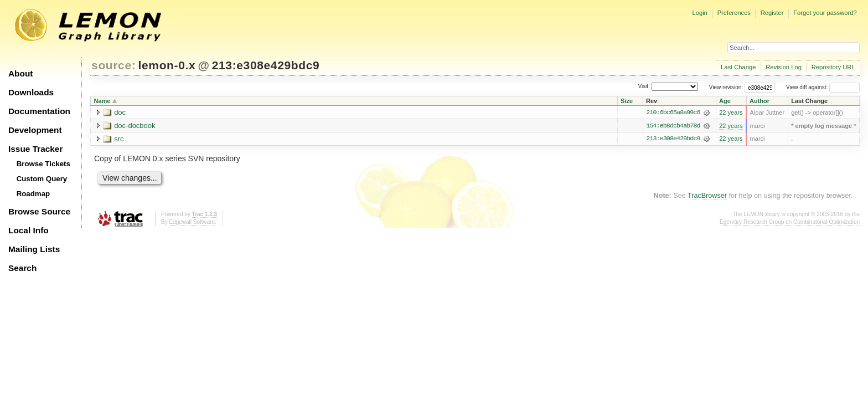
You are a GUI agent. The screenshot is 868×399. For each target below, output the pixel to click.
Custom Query (42, 179)
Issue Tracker (35, 149)
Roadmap (33, 194)
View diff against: (823, 87)
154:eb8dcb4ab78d (673, 126)
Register (772, 13)
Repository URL (833, 67)
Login (699, 13)
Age (725, 101)
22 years (731, 112)
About (20, 73)
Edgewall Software (192, 222)
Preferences (734, 13)
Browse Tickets (43, 164)
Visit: (644, 87)
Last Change (738, 67)
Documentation (39, 111)
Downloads (31, 92)
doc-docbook (135, 126)
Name (102, 101)
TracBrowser (707, 196)
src (119, 139)
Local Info (29, 230)
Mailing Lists (34, 249)
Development (35, 130)
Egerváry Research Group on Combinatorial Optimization (790, 222)
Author (759, 101)
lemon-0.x (167, 65)
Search (22, 268)
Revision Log (784, 67)
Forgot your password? (825, 13)
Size (627, 101)
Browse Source (39, 211)
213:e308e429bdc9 (266, 65)
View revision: (726, 87)
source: (113, 65)
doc (120, 112)
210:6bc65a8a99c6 (673, 112)
